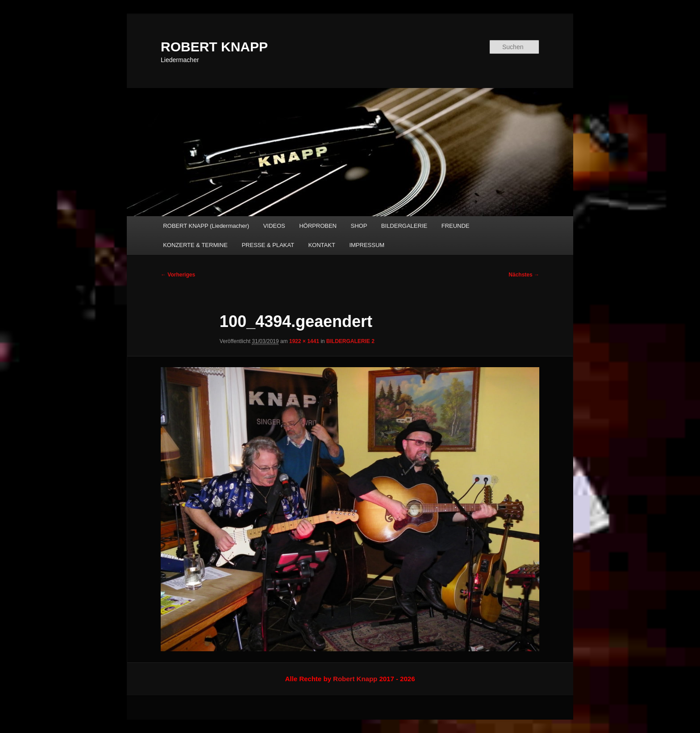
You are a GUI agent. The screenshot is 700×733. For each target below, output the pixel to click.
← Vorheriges (178, 275)
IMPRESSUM (367, 245)
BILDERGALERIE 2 (350, 341)
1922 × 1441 (304, 341)
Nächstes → (524, 275)
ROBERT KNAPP (214, 47)
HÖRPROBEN (318, 226)
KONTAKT (321, 245)
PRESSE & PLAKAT (268, 245)
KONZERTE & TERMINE (195, 245)
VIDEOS (274, 226)
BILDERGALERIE (404, 226)
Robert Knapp (355, 679)
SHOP (359, 226)
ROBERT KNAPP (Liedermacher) (206, 226)
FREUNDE (456, 226)
